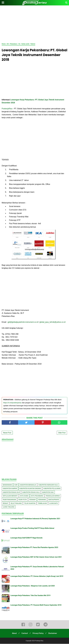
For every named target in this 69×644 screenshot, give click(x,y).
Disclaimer (53, 633)
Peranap (32, 500)
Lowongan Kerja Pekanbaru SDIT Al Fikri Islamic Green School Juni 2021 (36, 557)
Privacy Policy (38, 633)
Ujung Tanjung (9, 507)
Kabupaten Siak (48, 492)
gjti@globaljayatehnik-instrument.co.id (23, 322)
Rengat (5, 504)
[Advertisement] (34, 24)
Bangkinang (7, 485)
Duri (16, 485)
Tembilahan (42, 504)
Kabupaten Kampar (10, 489)
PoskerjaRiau (7, 109)
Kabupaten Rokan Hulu (31, 492)
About (14, 633)
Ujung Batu (54, 504)
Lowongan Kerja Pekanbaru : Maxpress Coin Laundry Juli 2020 (33, 586)
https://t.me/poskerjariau (12, 403)
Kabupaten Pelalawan (52, 489)
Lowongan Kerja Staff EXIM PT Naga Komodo (26, 538)
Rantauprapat (54, 500)
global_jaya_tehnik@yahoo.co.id (52, 322)
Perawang (42, 500)
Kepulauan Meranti (10, 496)
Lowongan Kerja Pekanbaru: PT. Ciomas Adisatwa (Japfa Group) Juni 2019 (37, 576)
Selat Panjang (16, 504)
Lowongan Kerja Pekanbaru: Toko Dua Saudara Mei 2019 (30, 596)
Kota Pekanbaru (37, 496)
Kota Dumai (24, 496)
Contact (25, 633)
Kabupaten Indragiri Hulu (48, 485)
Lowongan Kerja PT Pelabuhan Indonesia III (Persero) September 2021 (35, 519)
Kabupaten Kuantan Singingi (30, 489)
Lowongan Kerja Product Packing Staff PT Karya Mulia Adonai (32, 528)
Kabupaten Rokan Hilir (11, 492)
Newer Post (7, 433)
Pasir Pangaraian (9, 500)
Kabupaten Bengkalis (28, 485)
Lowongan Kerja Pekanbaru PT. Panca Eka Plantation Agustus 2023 (34, 548)
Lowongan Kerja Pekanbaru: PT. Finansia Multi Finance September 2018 (36, 605)
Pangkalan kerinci (53, 496)
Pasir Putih (23, 500)
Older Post (62, 433)
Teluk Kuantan (30, 504)
